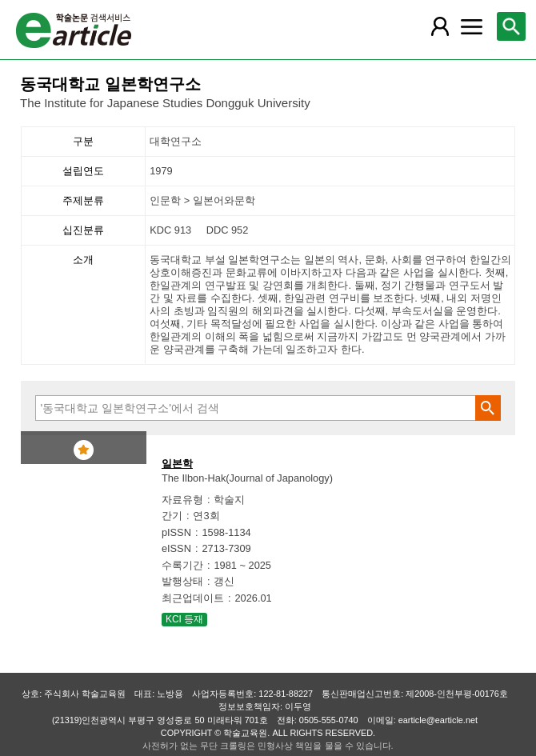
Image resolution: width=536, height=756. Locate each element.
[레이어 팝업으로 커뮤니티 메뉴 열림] (471, 26)
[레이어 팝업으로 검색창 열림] (511, 26)
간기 (172, 516)
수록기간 (182, 565)
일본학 (177, 464)
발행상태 (182, 581)
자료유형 (182, 500)
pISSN (176, 532)
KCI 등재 (184, 619)
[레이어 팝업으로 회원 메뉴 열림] (440, 26)
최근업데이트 (193, 598)
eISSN (176, 548)
